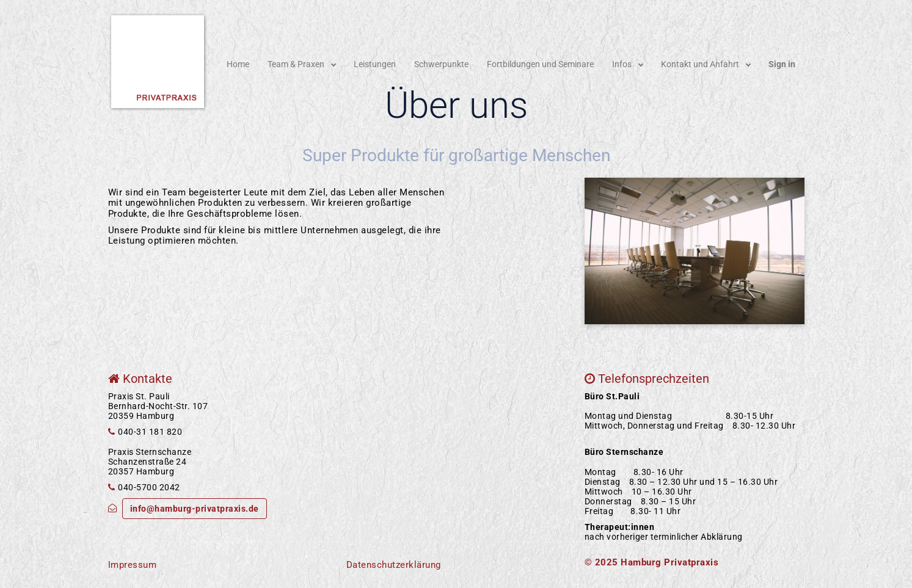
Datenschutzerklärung (394, 565)
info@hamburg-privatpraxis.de (195, 509)
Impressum (133, 565)
